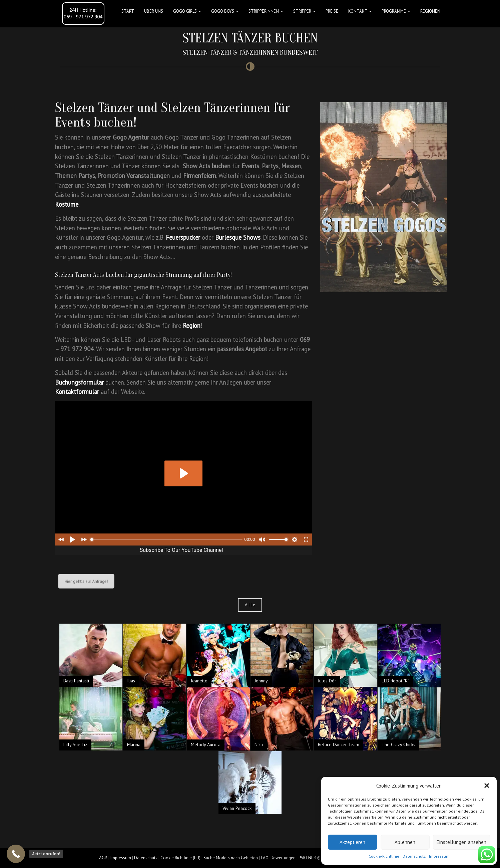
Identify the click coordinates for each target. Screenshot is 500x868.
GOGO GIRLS (187, 11)
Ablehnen (405, 842)
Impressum (439, 856)
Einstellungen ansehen (461, 842)
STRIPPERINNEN (266, 11)
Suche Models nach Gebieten (231, 858)
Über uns (154, 11)
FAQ (265, 858)
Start (128, 11)
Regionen (430, 11)
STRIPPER (304, 11)
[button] (487, 786)
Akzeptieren (352, 842)
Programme (396, 11)
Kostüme (67, 204)
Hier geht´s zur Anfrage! (86, 581)
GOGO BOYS (225, 11)
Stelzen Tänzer (94, 107)
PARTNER (307, 858)
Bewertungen (283, 858)
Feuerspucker (183, 237)
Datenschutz (414, 856)
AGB (103, 858)
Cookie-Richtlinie (384, 856)
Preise (332, 11)
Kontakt (360, 11)
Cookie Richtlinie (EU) (180, 858)
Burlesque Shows (238, 237)
